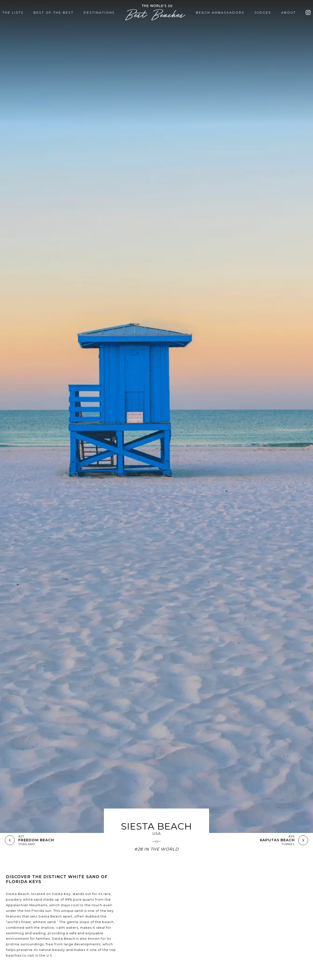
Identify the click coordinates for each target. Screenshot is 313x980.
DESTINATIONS (99, 13)
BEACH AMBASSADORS (220, 13)
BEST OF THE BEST (54, 13)
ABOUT (289, 13)
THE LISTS (13, 13)
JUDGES (263, 13)
